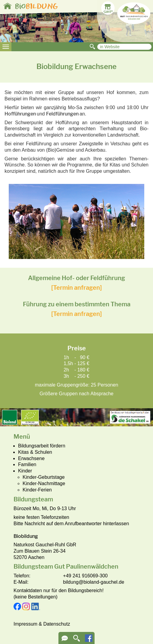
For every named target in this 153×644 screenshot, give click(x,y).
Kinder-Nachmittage (44, 483)
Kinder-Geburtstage (44, 477)
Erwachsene (31, 458)
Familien (27, 464)
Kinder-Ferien (37, 490)
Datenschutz (57, 624)
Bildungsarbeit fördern (42, 446)
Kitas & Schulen (35, 452)
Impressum (25, 624)
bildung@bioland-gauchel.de (94, 582)
